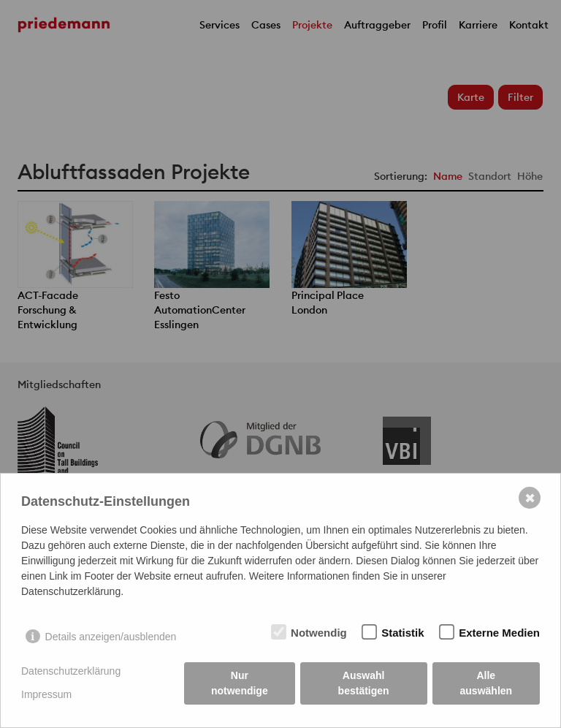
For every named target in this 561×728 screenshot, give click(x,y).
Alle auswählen (486, 683)
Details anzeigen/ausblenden (111, 637)
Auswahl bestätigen (364, 683)
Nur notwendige (240, 683)
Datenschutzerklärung (71, 671)
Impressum (46, 694)
